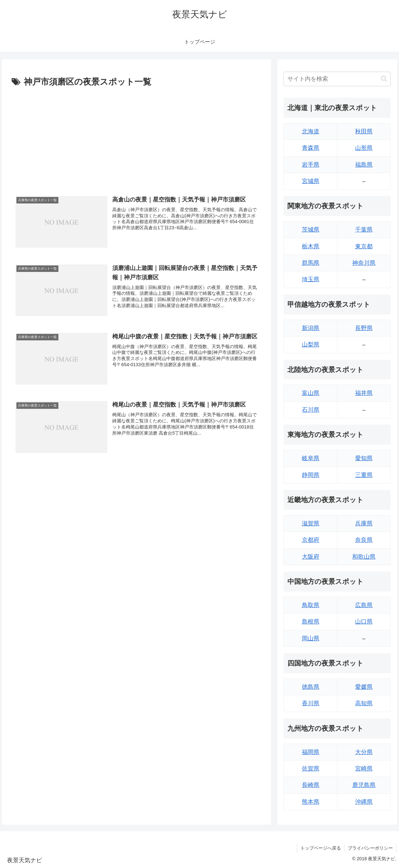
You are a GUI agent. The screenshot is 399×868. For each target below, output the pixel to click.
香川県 (311, 703)
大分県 (364, 752)
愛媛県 (364, 687)
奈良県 (364, 540)
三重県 (364, 475)
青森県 (311, 148)
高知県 (364, 703)
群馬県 (311, 263)
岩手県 (311, 165)
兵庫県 (364, 523)
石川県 (311, 410)
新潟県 (311, 328)
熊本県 (311, 802)
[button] (384, 79)
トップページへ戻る (321, 848)
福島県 (364, 165)
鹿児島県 (364, 785)
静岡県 (311, 475)
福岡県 (311, 752)
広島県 (364, 605)
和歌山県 (364, 557)
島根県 (311, 622)
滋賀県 (311, 523)
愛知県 (364, 458)
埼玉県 (311, 279)
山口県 (364, 622)
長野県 (364, 328)
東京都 (364, 246)
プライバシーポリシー (370, 848)
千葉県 (364, 230)
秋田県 (364, 131)
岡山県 (311, 638)
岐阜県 (311, 458)
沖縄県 (364, 802)
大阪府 (311, 557)
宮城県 (311, 181)
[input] (337, 79)
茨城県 (311, 230)
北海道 (311, 131)
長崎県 (311, 785)
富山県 (311, 393)
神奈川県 (364, 263)
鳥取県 (311, 605)
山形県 (364, 148)
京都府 (311, 540)
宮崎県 (364, 769)
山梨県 (311, 345)
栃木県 (311, 246)
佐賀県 (311, 769)
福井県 (364, 393)
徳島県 (311, 687)
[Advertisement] (136, 138)
